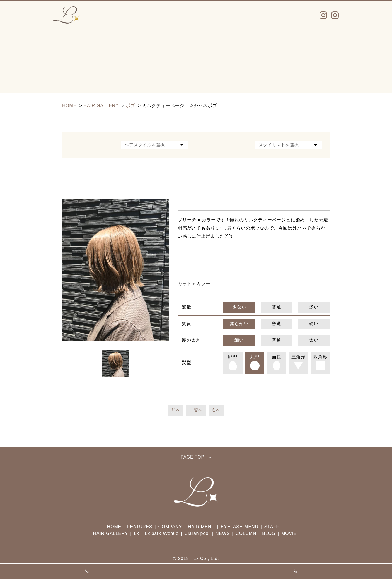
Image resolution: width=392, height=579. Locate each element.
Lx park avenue (294, 571)
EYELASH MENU (240, 527)
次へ (216, 410)
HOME (114, 527)
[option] (116, 270)
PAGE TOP (196, 457)
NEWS (260, 15)
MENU (145, 15)
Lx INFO (110, 15)
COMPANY (170, 527)
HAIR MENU (201, 527)
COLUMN (246, 533)
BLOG (269, 533)
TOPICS (294, 15)
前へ (176, 410)
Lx (98, 571)
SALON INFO (220, 15)
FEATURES (140, 527)
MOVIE (289, 533)
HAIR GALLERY (111, 533)
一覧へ (196, 410)
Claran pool (197, 533)
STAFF (179, 15)
